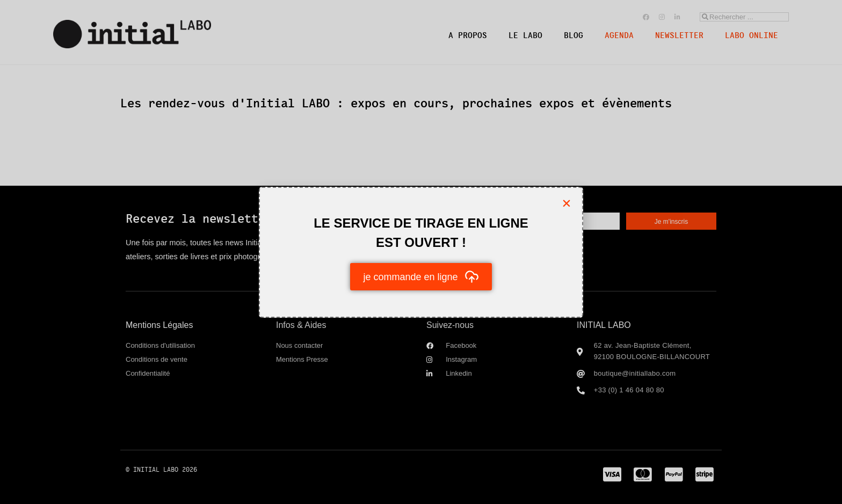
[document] (421, 252)
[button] (567, 203)
